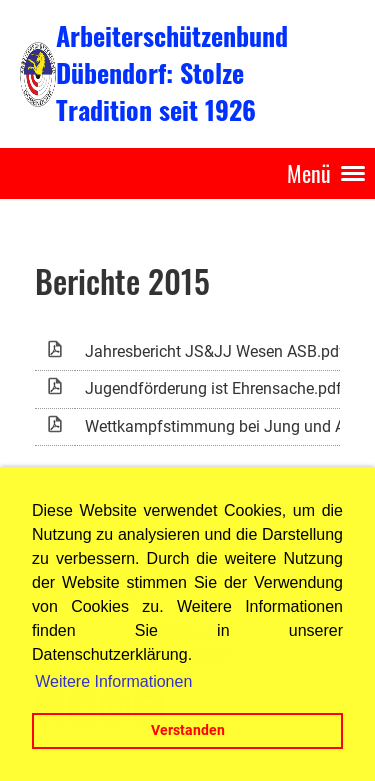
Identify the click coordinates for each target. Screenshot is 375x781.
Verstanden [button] (188, 730)
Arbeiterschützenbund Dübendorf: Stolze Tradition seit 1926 (172, 73)
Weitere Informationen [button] (113, 681)
